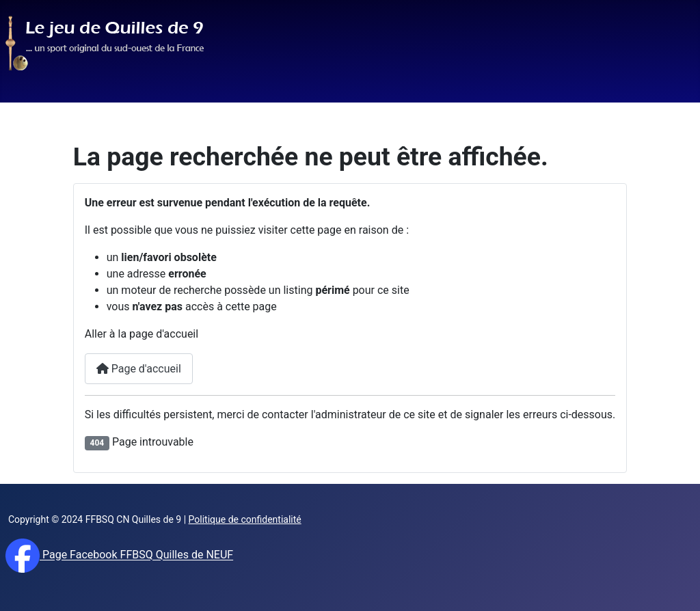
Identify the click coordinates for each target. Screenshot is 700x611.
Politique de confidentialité (245, 519)
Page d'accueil (139, 369)
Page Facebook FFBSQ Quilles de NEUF (136, 555)
